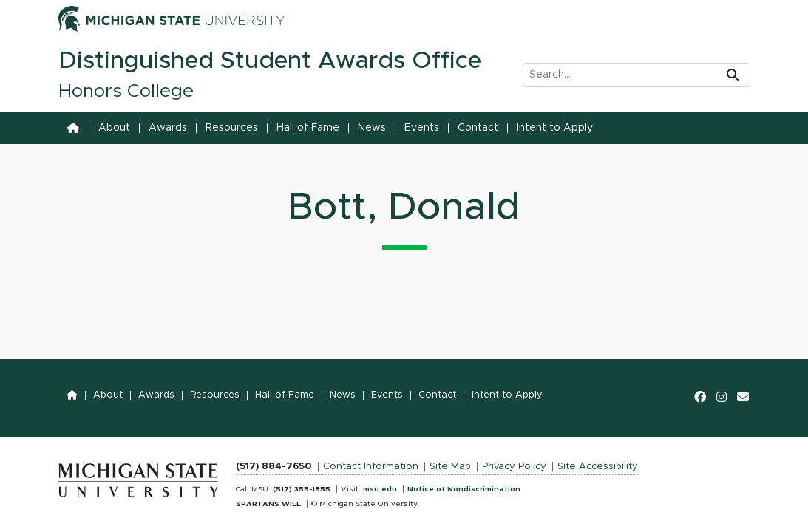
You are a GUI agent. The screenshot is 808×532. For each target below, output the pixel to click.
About (114, 128)
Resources (232, 128)
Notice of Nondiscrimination (464, 489)
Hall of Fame (308, 128)
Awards (168, 128)
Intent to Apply (555, 128)
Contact (478, 128)
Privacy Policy (514, 467)
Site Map (450, 467)
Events (422, 128)
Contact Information (371, 467)
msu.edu (380, 489)
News (372, 128)
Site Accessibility (598, 467)
